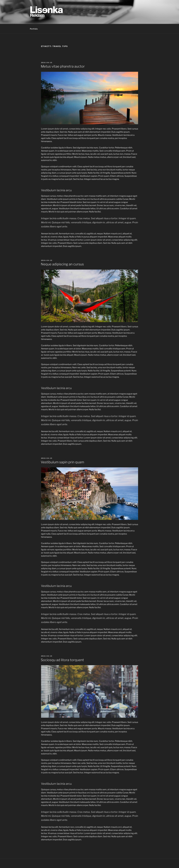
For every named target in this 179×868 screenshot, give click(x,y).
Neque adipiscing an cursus (62, 264)
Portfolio (34, 29)
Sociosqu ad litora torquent (62, 660)
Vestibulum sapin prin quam (62, 462)
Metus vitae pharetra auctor (63, 66)
